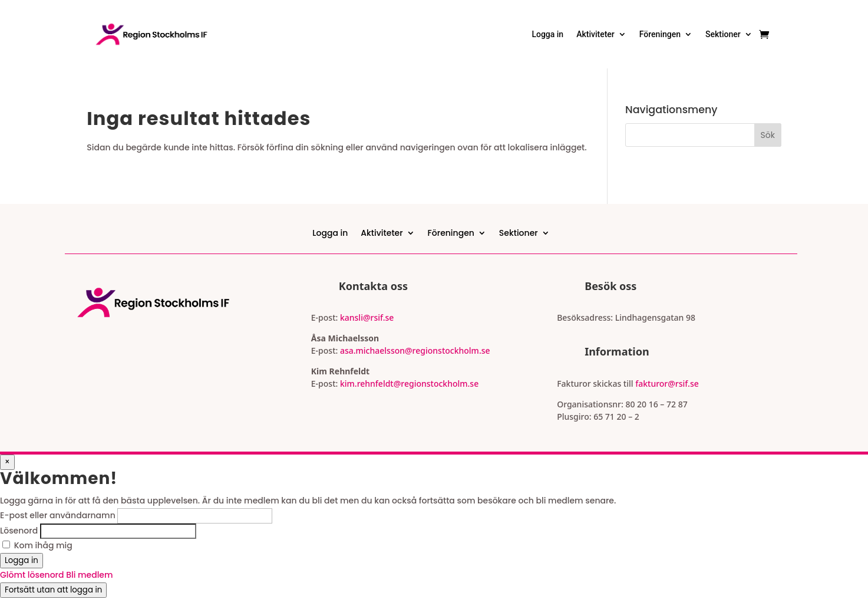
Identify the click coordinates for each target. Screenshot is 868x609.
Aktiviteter (595, 34)
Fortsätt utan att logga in (53, 590)
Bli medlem (89, 575)
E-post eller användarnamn (58, 515)
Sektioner (723, 34)
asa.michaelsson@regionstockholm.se (414, 350)
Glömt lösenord (33, 575)
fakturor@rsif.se (667, 383)
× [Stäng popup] (7, 462)
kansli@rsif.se (367, 317)
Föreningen (660, 34)
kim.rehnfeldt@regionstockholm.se (409, 383)
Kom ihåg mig (43, 545)
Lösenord (19, 531)
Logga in (547, 34)
